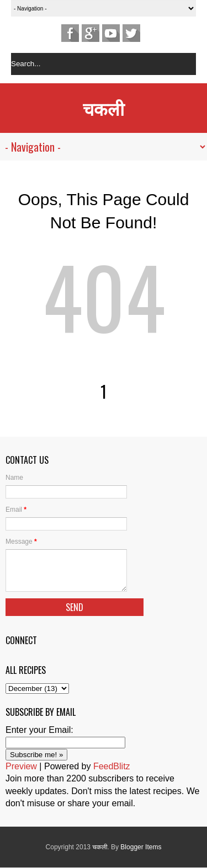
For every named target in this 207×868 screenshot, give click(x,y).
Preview (21, 766)
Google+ (91, 33)
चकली (104, 108)
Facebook (70, 33)
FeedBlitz (112, 766)
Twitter (131, 33)
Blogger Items (141, 847)
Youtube (111, 33)
